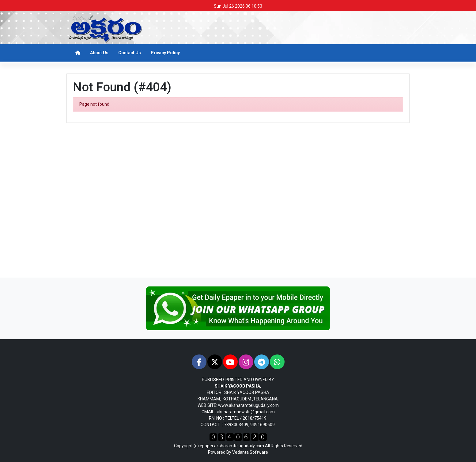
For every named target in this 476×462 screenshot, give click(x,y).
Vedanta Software (250, 452)
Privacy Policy (165, 53)
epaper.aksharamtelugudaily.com (232, 446)
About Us (99, 53)
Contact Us (130, 53)
